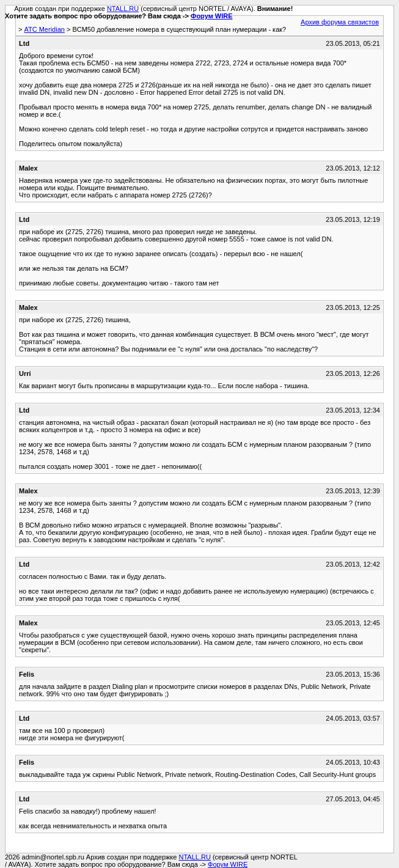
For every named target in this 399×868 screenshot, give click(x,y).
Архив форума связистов (340, 22)
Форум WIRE (212, 16)
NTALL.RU (123, 9)
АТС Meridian (44, 29)
